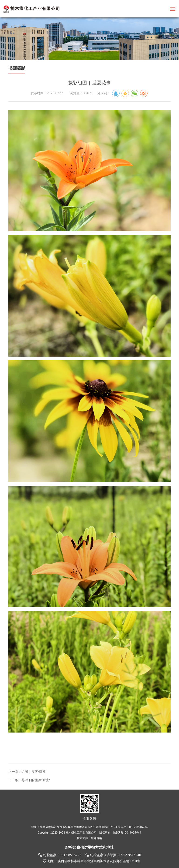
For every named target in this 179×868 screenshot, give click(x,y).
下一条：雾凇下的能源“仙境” (29, 780)
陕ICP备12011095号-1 (127, 833)
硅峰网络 (96, 838)
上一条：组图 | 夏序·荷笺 (27, 772)
